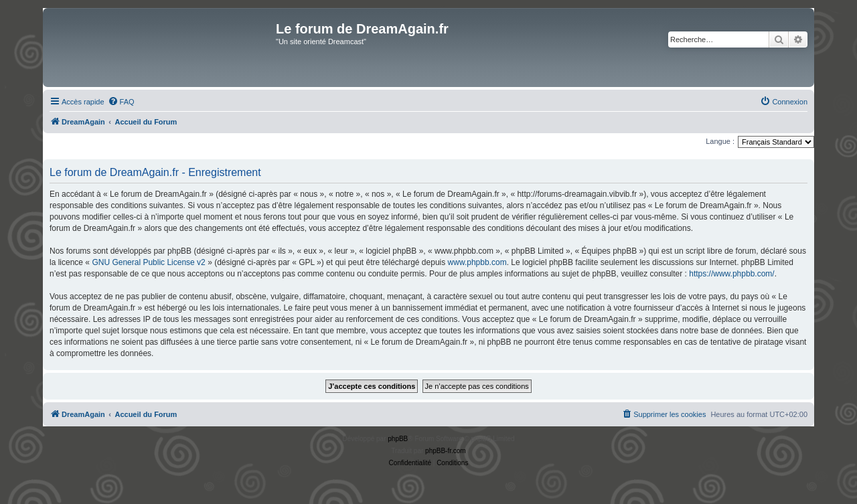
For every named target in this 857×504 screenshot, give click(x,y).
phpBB (398, 439)
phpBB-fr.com (446, 451)
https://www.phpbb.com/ (731, 274)
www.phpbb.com (477, 262)
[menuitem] (121, 102)
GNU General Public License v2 (148, 262)
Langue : (720, 141)
